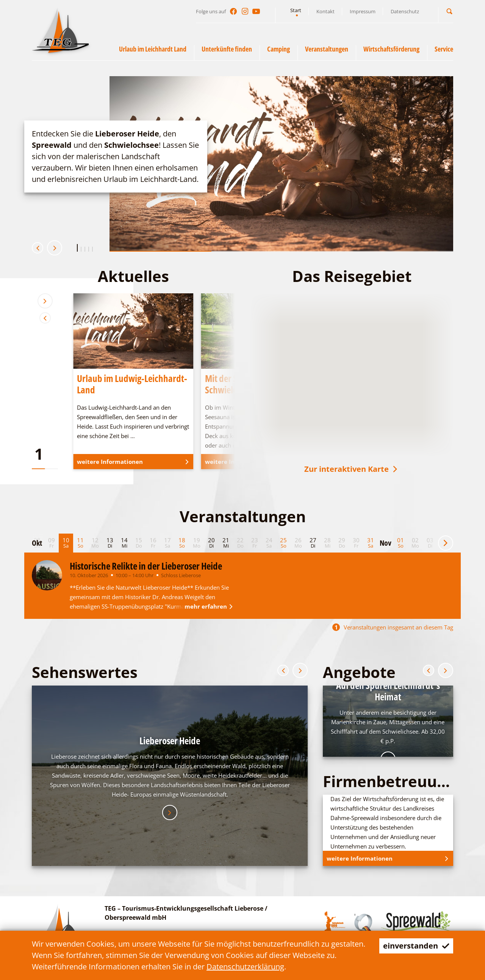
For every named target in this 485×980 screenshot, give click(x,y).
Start (296, 10)
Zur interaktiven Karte (352, 469)
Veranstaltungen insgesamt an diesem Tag (393, 627)
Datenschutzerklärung (245, 967)
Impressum (363, 11)
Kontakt (325, 11)
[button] (449, 11)
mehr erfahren (210, 606)
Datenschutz (405, 11)
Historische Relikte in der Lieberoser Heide (146, 566)
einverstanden (416, 946)
